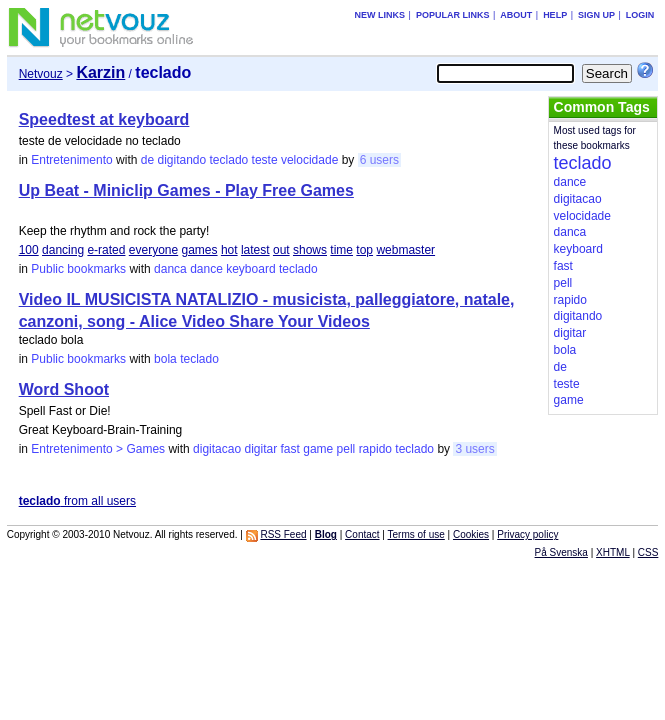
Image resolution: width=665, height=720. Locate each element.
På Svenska (561, 552)
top (364, 250)
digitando (181, 160)
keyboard (250, 269)
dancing (63, 250)
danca (170, 269)
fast (290, 449)
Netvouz (41, 74)
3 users (474, 449)
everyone (153, 250)
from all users (77, 501)
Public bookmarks (78, 269)
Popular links (453, 15)
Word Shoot (64, 389)
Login (640, 15)
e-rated (106, 250)
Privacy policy (527, 534)
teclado (229, 160)
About (516, 15)
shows (310, 250)
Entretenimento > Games (98, 449)
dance (206, 269)
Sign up (596, 15)
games (200, 250)
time (341, 250)
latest (255, 250)
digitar (261, 449)
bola (165, 359)
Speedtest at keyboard (104, 119)
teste (265, 160)
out (281, 250)
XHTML (613, 552)
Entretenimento (71, 160)
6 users (379, 160)
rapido (375, 449)
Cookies (471, 534)
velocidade (309, 160)
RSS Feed (283, 534)
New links (380, 15)
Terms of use (416, 534)
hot (229, 250)
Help (555, 15)
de (147, 160)
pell (346, 449)
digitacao (217, 449)
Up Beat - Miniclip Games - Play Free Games (186, 190)
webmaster (405, 250)
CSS (648, 552)
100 (29, 250)
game (318, 449)
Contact (362, 534)
